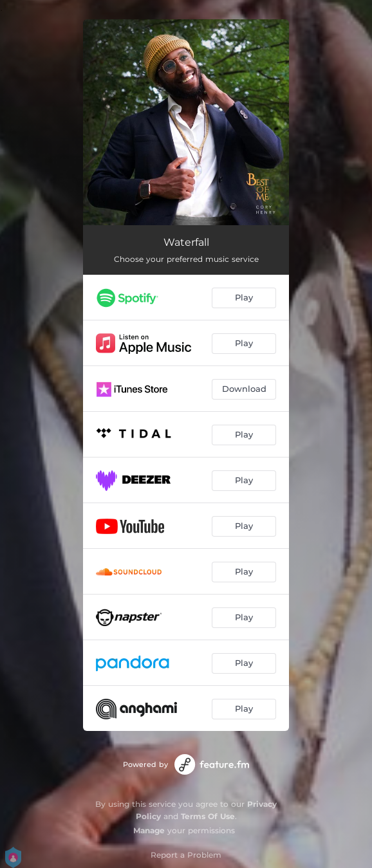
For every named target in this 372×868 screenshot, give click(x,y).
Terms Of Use (208, 816)
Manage (149, 830)
